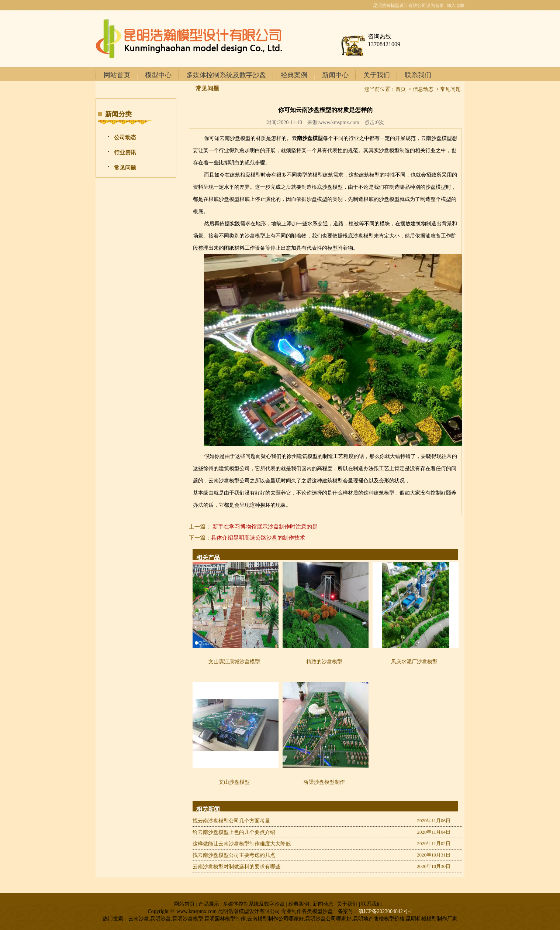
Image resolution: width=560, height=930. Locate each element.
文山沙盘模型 (234, 782)
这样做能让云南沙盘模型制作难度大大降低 (242, 844)
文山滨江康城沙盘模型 (234, 662)
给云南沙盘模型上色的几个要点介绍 (234, 832)
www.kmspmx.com (339, 122)
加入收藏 (456, 6)
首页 (401, 89)
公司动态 (125, 137)
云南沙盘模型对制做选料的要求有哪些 (236, 867)
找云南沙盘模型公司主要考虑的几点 (234, 855)
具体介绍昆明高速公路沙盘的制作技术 (258, 538)
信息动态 (423, 89)
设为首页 (435, 6)
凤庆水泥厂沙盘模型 (414, 662)
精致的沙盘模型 (324, 662)
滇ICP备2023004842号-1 (385, 911)
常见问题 (125, 168)
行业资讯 (125, 153)
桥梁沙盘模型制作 (324, 782)
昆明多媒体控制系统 (433, 481)
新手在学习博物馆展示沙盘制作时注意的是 (265, 527)
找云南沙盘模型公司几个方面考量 (231, 821)
